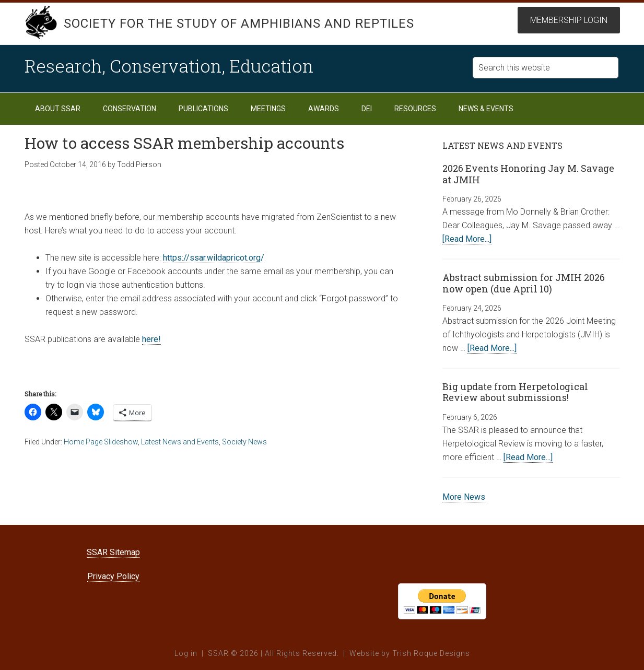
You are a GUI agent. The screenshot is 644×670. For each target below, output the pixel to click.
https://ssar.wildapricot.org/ (214, 258)
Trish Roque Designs (431, 653)
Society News (244, 442)
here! (151, 339)
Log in (186, 653)
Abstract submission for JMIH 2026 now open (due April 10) (524, 283)
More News (464, 497)
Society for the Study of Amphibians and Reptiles (239, 23)
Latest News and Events (180, 442)
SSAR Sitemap (113, 552)
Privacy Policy (113, 576)
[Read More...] (467, 239)
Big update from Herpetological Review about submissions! (515, 392)
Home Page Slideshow (101, 442)
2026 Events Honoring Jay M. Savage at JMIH (528, 174)
